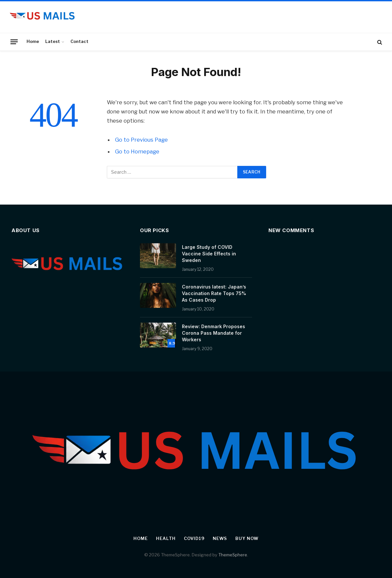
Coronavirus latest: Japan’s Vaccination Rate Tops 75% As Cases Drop (214, 293)
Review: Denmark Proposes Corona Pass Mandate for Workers (214, 333)
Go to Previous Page (141, 140)
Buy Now (247, 538)
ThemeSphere (233, 555)
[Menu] (14, 42)
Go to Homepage (137, 151)
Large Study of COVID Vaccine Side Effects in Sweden (209, 254)
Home (33, 41)
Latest (53, 41)
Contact (79, 41)
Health (166, 538)
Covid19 (194, 538)
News (220, 538)
